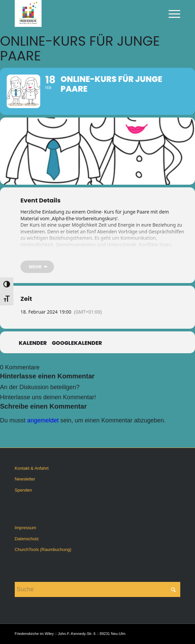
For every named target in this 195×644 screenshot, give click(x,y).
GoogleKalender (77, 343)
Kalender (33, 343)
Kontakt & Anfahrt (32, 468)
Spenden (23, 490)
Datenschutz (27, 539)
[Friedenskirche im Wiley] (81, 13)
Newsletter (25, 479)
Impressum (25, 528)
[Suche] (98, 589)
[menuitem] (171, 13)
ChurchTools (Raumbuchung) (43, 549)
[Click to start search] (174, 589)
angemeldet (43, 420)
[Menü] (171, 13)
